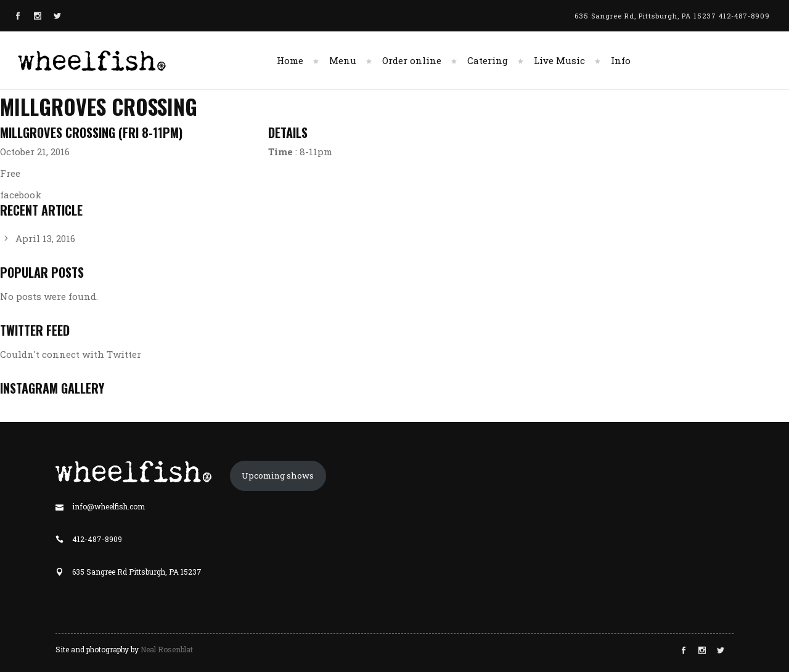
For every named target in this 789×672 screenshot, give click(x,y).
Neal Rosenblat (167, 649)
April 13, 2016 (45, 238)
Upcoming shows (278, 476)
